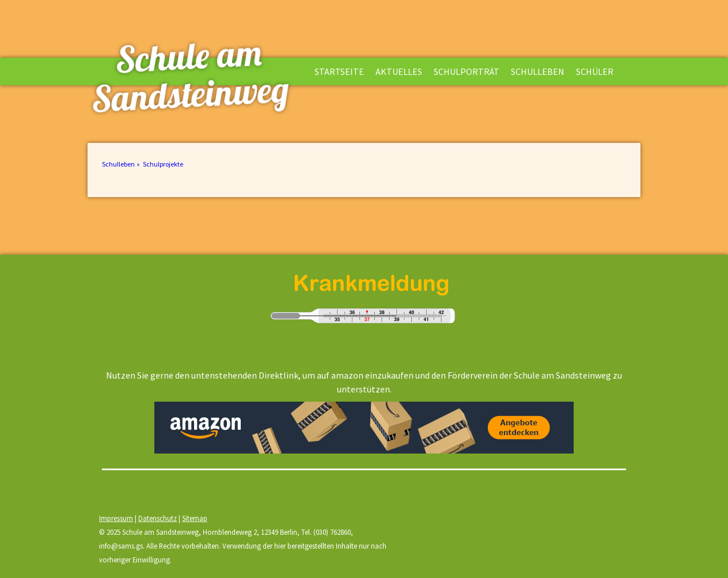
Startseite (339, 71)
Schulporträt (467, 71)
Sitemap (195, 518)
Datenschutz (158, 518)
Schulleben (538, 71)
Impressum (116, 518)
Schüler (595, 71)
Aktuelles (399, 71)
